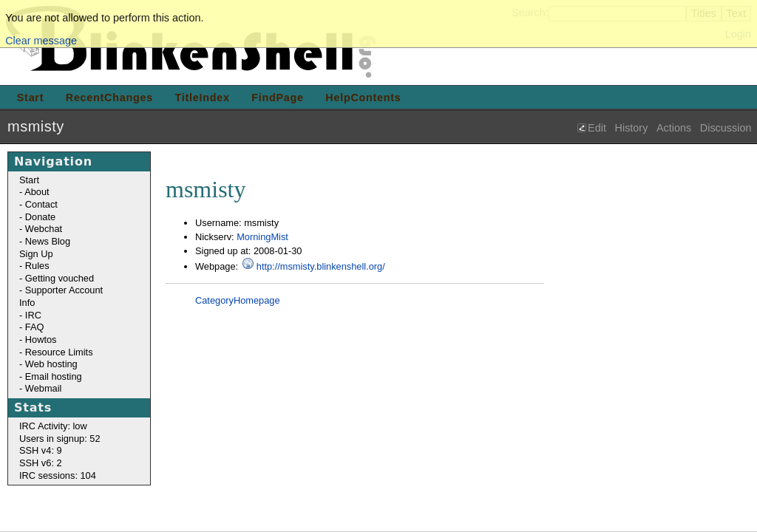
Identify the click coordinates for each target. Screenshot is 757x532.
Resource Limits (59, 352)
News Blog (48, 241)
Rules (37, 266)
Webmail (44, 388)
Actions (674, 128)
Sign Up (36, 254)
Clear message (41, 41)
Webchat (44, 229)
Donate (40, 217)
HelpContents (363, 98)
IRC (33, 315)
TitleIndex (203, 98)
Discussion (726, 128)
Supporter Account (64, 290)
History (632, 128)
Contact (41, 204)
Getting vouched (60, 278)
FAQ (35, 327)
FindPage (278, 98)
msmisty (36, 126)
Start (30, 98)
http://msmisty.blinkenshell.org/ (321, 266)
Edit (597, 128)
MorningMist (262, 237)
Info (27, 303)
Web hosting (51, 364)
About (37, 192)
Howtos (41, 340)
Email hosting (54, 376)
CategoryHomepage (238, 300)
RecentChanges (109, 98)
